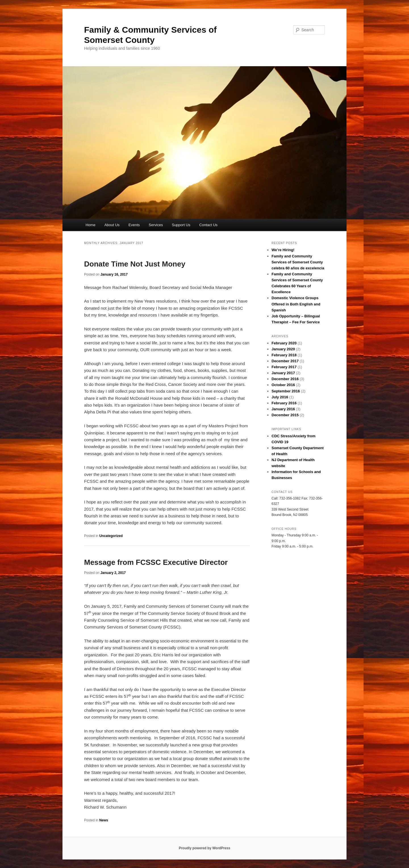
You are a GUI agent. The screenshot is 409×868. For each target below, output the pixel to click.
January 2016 (283, 409)
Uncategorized (111, 536)
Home (90, 225)
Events (134, 225)
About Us (112, 225)
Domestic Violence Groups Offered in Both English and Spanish (296, 304)
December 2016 (285, 379)
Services (156, 225)
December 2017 (285, 361)
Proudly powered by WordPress (204, 848)
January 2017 (283, 373)
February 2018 (284, 355)
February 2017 (284, 367)
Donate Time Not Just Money (135, 264)
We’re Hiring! (283, 250)
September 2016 (286, 391)
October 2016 (283, 385)
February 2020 (284, 343)
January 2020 (283, 349)
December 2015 (285, 415)
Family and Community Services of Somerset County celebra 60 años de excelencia (298, 262)
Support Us (181, 225)
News (104, 820)
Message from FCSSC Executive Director (156, 562)
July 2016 (280, 397)
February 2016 (284, 403)
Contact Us (208, 225)
